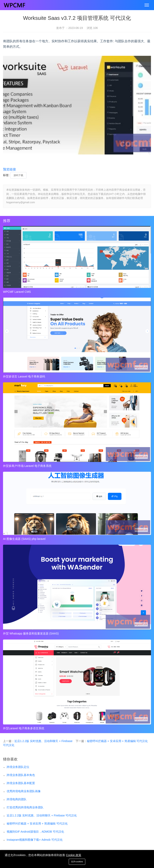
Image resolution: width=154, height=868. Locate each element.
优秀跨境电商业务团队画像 (24, 791)
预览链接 (9, 169)
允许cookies (77, 862)
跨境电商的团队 (17, 799)
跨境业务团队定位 (18, 767)
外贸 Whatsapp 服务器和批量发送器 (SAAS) (31, 633)
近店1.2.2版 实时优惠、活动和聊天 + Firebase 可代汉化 (42, 815)
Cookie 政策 (73, 855)
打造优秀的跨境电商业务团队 (25, 807)
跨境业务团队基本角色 (21, 775)
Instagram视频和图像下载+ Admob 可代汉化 (35, 840)
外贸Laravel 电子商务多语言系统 (24, 728)
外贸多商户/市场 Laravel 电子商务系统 (27, 466)
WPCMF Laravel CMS (17, 292)
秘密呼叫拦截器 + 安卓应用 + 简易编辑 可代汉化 (117, 741)
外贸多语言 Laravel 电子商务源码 (24, 376)
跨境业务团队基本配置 (21, 783)
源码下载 (18, 175)
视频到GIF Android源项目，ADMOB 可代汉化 (35, 832)
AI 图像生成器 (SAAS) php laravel (24, 539)
